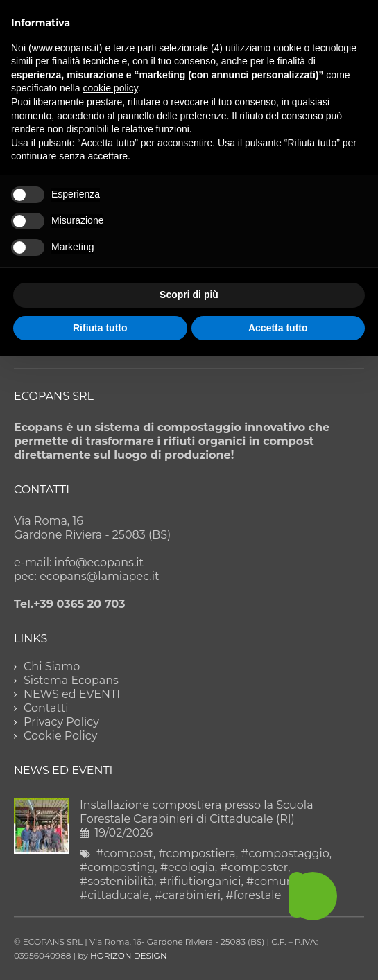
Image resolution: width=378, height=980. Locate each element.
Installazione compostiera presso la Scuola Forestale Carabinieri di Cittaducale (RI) (197, 812)
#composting (117, 867)
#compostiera (197, 854)
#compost (124, 854)
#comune (273, 881)
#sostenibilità (117, 881)
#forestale (254, 895)
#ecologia (188, 867)
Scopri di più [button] (189, 295)
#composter (254, 867)
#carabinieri (188, 895)
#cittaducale (114, 895)
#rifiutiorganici (200, 881)
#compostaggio (285, 854)
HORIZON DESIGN (129, 955)
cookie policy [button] (111, 88)
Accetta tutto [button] (278, 328)
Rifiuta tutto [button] (100, 328)
